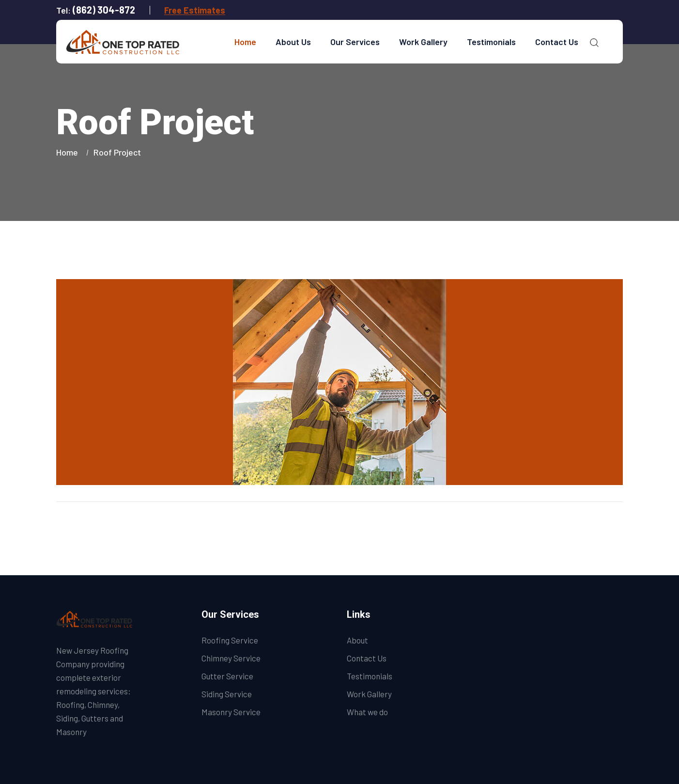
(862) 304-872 (104, 10)
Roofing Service (230, 640)
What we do (367, 712)
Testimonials (491, 42)
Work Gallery (423, 42)
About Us (293, 42)
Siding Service (227, 694)
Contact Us (557, 42)
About (357, 640)
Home (245, 42)
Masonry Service (231, 712)
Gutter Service (227, 676)
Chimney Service (231, 658)
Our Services (355, 42)
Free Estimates (195, 10)
